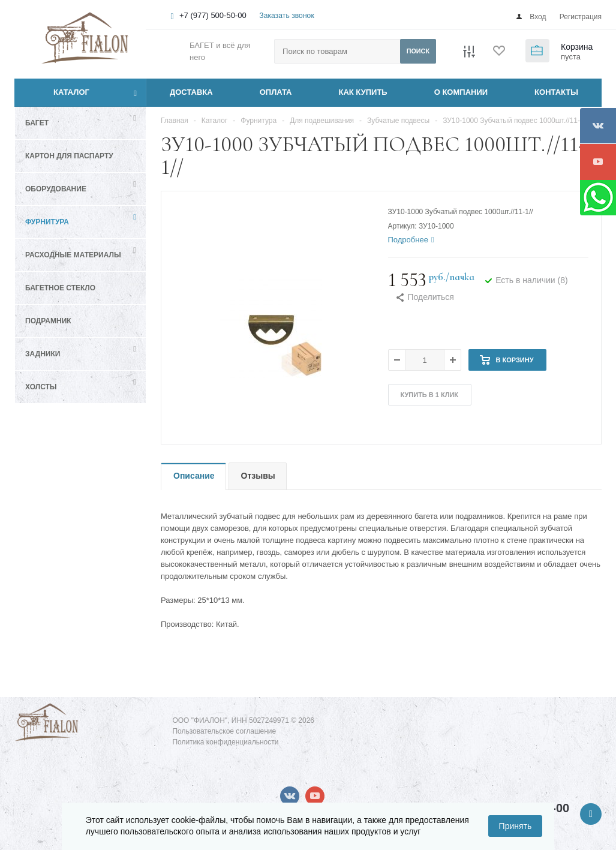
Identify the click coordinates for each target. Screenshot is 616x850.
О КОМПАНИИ (461, 92)
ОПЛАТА (276, 92)
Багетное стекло (60, 288)
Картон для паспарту (69, 156)
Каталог (58, 92)
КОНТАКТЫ (556, 92)
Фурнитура (47, 222)
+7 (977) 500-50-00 (213, 15)
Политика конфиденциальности (225, 742)
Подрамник (48, 321)
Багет (37, 123)
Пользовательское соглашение (224, 731)
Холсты (41, 387)
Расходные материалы (73, 255)
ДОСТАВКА (191, 92)
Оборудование (56, 189)
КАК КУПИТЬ (363, 92)
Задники (43, 354)
